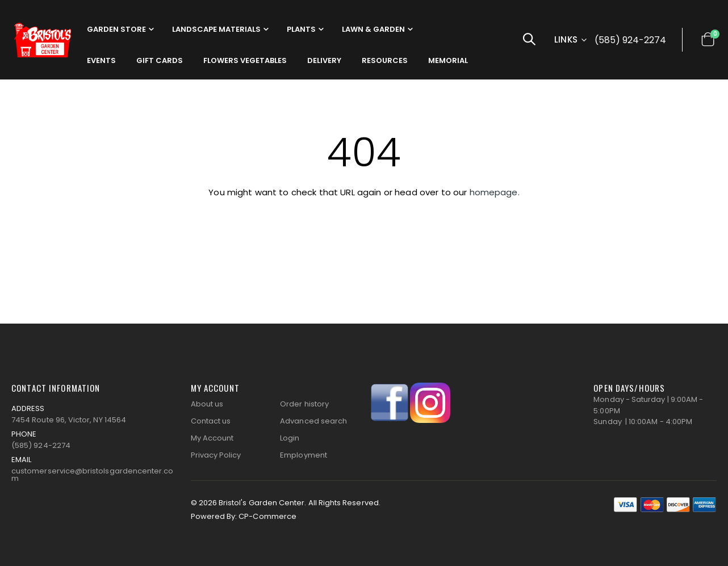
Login (290, 438)
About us (207, 404)
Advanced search (313, 421)
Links (566, 39)
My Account (212, 438)
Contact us (211, 421)
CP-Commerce (267, 516)
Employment (304, 455)
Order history (304, 404)
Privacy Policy (216, 455)
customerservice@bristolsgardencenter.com (93, 475)
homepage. (495, 192)
